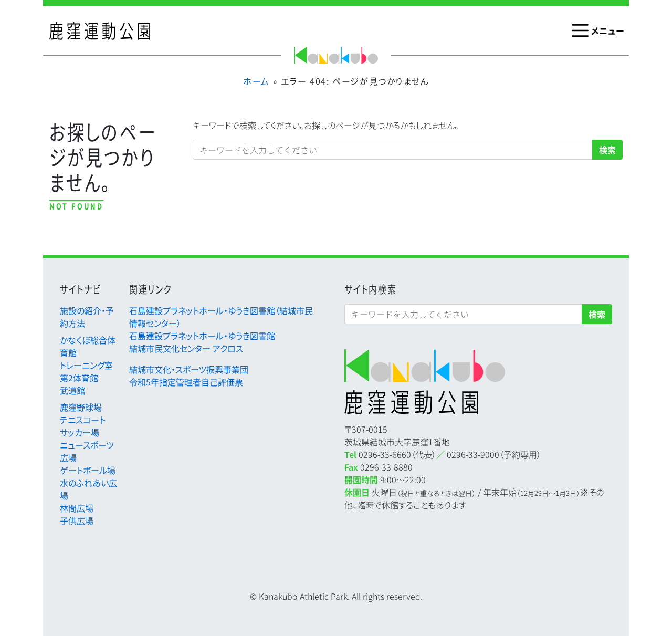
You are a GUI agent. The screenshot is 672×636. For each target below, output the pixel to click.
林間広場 (77, 508)
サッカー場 (80, 432)
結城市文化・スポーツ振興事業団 (189, 369)
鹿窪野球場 (81, 407)
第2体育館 (79, 378)
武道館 (72, 390)
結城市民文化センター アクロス (186, 348)
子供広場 (77, 520)
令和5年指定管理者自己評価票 (186, 382)
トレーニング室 (86, 365)
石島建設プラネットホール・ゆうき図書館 (202, 336)
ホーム (256, 81)
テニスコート (83, 420)
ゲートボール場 (88, 470)
